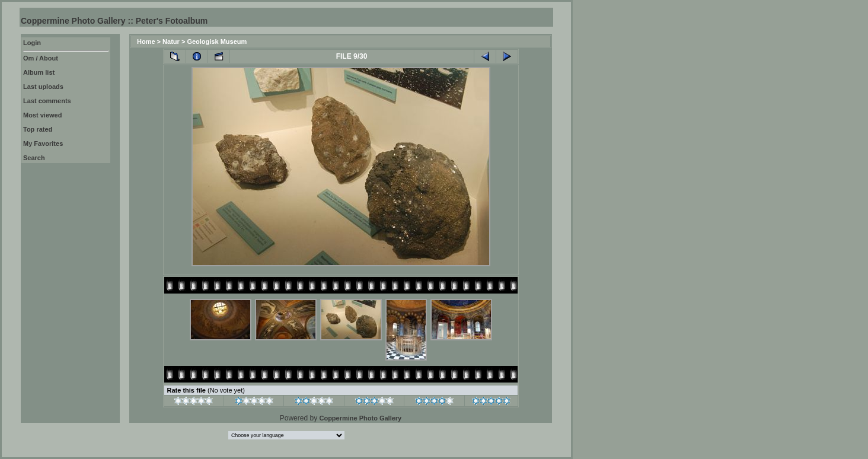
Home (146, 42)
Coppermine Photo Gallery (360, 418)
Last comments (47, 101)
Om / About (41, 58)
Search (34, 158)
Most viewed (42, 115)
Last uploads (43, 87)
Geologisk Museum (217, 42)
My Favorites (43, 144)
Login (32, 43)
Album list (39, 72)
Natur (171, 42)
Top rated (38, 129)
